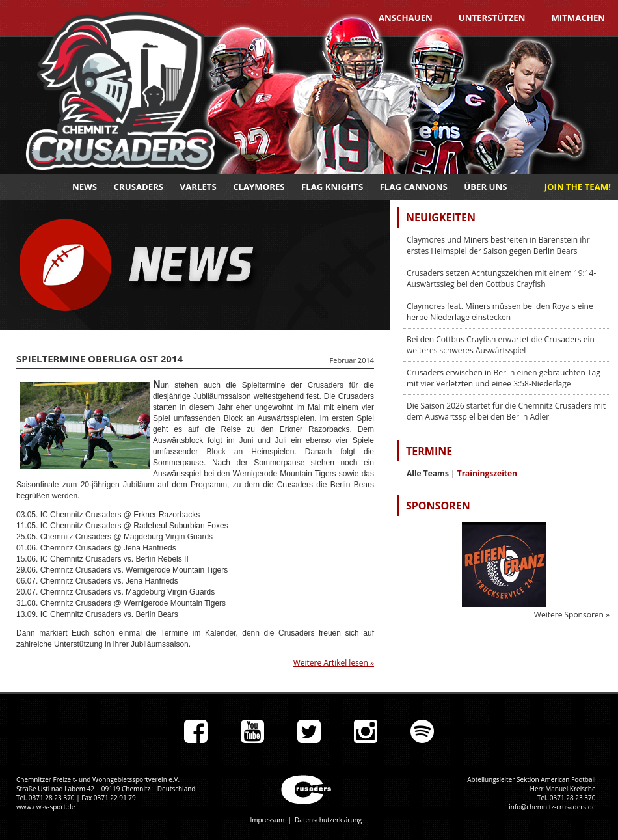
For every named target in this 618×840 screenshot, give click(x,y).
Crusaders (139, 187)
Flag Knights (332, 187)
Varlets (198, 187)
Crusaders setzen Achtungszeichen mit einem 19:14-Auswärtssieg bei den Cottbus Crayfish (501, 278)
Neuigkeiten (441, 217)
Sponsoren (438, 506)
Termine (429, 451)
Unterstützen (492, 18)
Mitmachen (578, 18)
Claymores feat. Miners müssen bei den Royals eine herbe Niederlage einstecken (500, 312)
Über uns (485, 187)
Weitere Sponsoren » (572, 615)
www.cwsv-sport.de (46, 807)
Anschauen (406, 18)
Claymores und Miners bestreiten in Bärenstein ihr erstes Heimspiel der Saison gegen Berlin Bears (498, 245)
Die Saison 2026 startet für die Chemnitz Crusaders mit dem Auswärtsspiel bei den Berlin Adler (506, 411)
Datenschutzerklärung (328, 820)
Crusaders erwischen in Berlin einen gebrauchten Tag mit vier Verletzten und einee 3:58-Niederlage (504, 378)
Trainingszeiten (487, 473)
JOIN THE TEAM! (578, 187)
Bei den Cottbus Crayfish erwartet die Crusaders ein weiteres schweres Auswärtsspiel (501, 345)
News (85, 187)
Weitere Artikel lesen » (334, 663)
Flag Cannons (414, 187)
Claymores (259, 187)
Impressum (267, 820)
